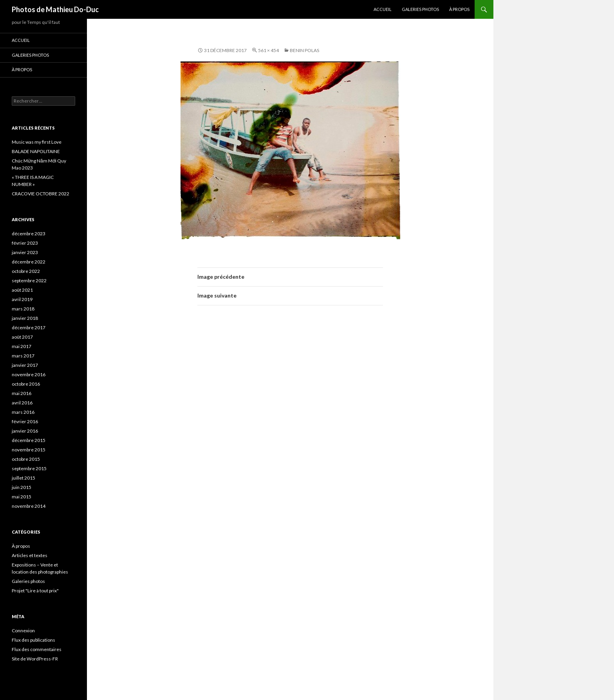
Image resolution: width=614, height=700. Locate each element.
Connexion (23, 631)
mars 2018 (23, 309)
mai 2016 (22, 393)
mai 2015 (22, 497)
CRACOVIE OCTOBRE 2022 (41, 194)
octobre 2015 (26, 459)
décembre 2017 (29, 327)
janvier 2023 (25, 252)
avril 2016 (22, 403)
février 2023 (25, 243)
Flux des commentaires (37, 649)
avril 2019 (22, 299)
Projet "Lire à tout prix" (35, 591)
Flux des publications (33, 640)
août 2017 (22, 337)
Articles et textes (30, 555)
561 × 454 (268, 50)
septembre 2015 (29, 468)
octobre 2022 (26, 271)
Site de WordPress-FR (35, 659)
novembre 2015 (29, 450)
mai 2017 (22, 346)
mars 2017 (23, 356)
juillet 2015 (23, 478)
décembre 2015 (29, 440)
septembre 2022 (29, 281)
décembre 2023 (29, 234)
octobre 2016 (26, 384)
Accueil (383, 9)
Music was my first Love (37, 142)
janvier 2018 (25, 318)
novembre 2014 (29, 506)
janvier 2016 (25, 431)
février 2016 (25, 421)
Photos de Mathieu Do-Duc (55, 9)
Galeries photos (420, 9)
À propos (459, 9)
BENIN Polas (304, 50)
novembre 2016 (29, 374)
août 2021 (22, 290)
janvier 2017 (25, 365)
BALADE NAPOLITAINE (36, 151)
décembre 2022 (29, 262)
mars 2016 (23, 412)
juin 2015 (22, 487)
